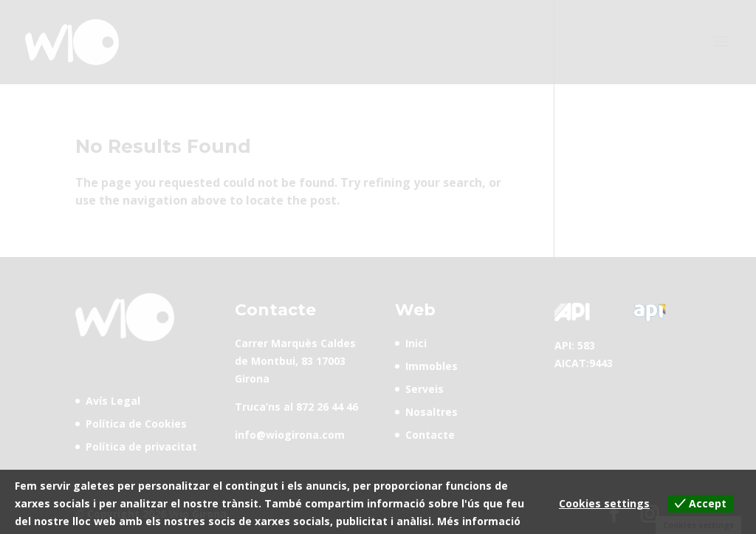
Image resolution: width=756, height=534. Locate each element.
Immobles (432, 366)
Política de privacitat (141, 446)
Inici (416, 343)
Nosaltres (432, 412)
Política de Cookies (136, 424)
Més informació (479, 521)
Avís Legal (113, 401)
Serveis (425, 389)
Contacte (430, 435)
